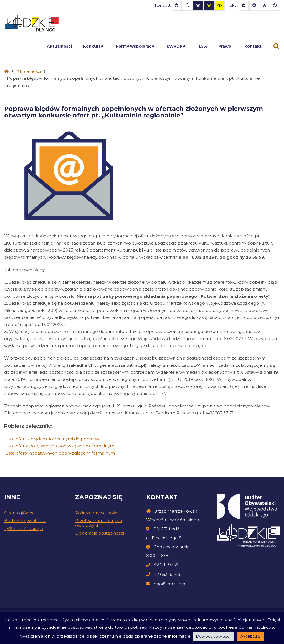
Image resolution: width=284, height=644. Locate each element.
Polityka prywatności (97, 513)
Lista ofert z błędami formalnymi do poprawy (52, 439)
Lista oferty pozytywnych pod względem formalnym (60, 446)
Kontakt (253, 46)
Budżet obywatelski (25, 521)
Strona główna (19, 513)
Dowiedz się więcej (213, 636)
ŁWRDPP (177, 46)
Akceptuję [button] (250, 636)
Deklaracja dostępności (100, 533)
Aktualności (59, 46)
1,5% (203, 46)
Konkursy (94, 46)
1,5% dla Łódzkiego (24, 529)
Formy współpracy (136, 46)
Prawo (226, 46)
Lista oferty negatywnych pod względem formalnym (60, 453)
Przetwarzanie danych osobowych (99, 523)
